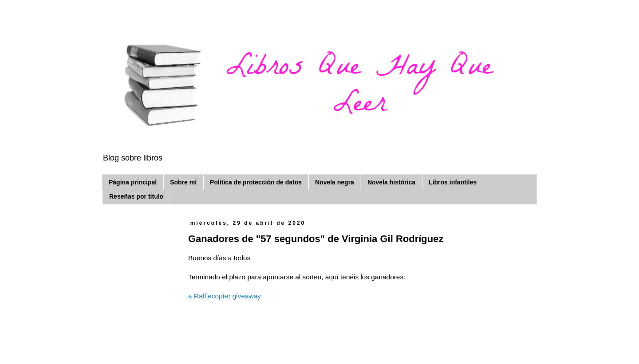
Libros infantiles (453, 182)
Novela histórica (391, 182)
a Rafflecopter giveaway (225, 296)
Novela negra (335, 182)
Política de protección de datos (256, 182)
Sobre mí (183, 182)
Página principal (133, 182)
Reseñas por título (136, 196)
